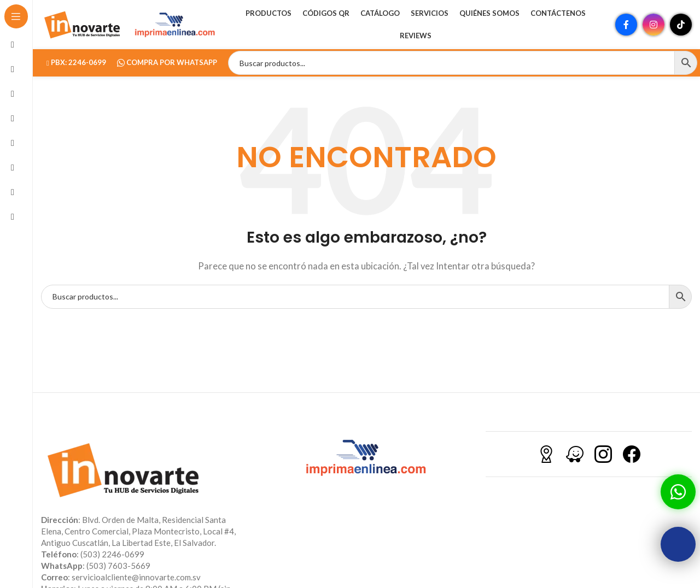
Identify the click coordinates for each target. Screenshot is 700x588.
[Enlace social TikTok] (681, 25)
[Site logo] (82, 23)
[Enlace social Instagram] (654, 25)
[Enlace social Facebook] (626, 25)
